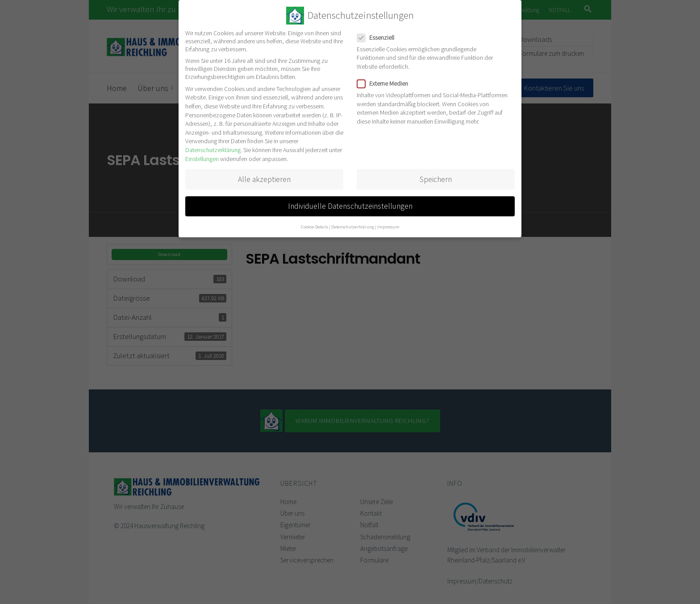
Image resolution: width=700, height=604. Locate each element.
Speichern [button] (436, 179)
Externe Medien (385, 83)
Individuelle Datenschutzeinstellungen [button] (350, 206)
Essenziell (378, 37)
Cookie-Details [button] (315, 227)
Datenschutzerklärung (213, 150)
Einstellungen (202, 159)
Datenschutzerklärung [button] (353, 227)
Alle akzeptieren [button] (264, 179)
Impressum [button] (388, 227)
